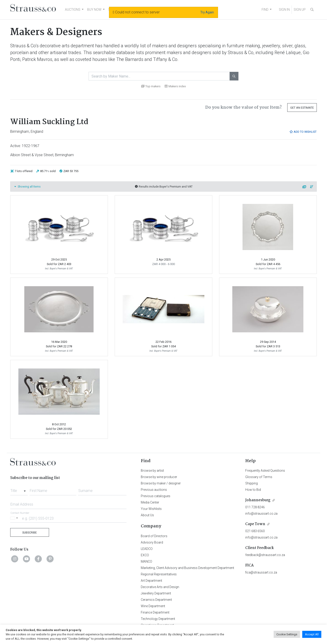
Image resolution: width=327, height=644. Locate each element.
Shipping (251, 483)
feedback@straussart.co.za (265, 555)
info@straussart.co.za (261, 514)
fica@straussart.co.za (261, 572)
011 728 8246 (255, 507)
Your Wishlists (151, 509)
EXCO (145, 555)
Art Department (151, 581)
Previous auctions (154, 490)
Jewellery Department (156, 593)
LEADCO (147, 549)
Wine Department (153, 606)
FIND (265, 10)
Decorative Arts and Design (160, 587)
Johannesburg (258, 500)
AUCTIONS (73, 10)
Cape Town (255, 524)
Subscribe (30, 532)
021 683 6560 (255, 531)
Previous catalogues (156, 496)
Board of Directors (154, 536)
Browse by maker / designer (161, 483)
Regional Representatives (159, 574)
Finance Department (155, 612)
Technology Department (158, 619)
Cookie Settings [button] (287, 634)
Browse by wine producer (159, 477)
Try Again (207, 12)
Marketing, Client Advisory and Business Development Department (187, 568)
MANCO (146, 561)
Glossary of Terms (259, 477)
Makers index (175, 86)
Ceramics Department (156, 600)
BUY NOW (94, 10)
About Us (147, 515)
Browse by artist (152, 471)
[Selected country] (15, 518)
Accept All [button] (312, 634)
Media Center (150, 502)
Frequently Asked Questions (265, 471)
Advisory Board (152, 542)
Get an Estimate (302, 108)
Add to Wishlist (303, 132)
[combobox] (19, 489)
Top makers (151, 86)
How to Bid (253, 490)
